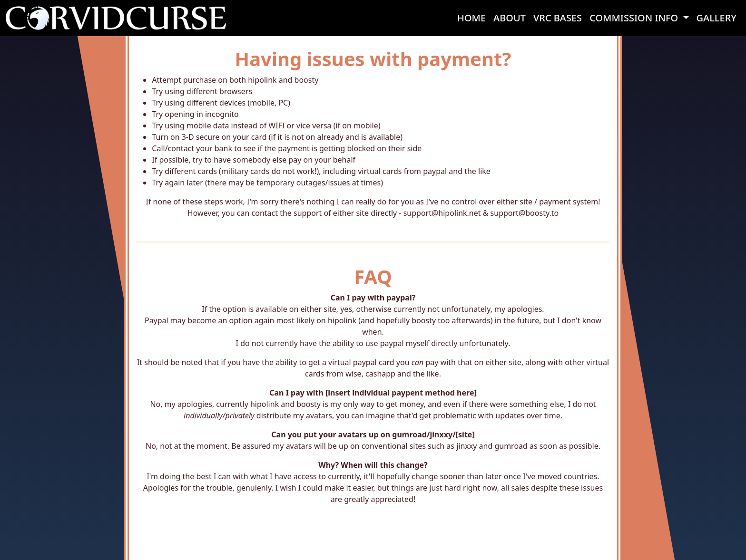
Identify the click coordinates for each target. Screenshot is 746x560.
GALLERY (717, 18)
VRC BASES (558, 18)
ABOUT (510, 18)
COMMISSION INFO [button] (635, 18)
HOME (471, 18)
